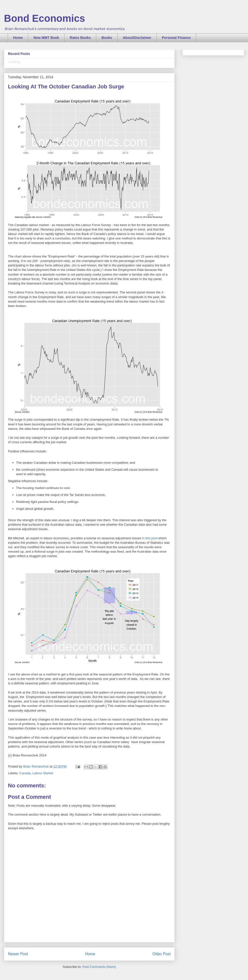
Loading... (15, 62)
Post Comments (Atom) (99, 967)
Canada (25, 773)
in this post (150, 538)
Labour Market (43, 773)
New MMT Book (46, 38)
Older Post (161, 954)
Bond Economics (45, 18)
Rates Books (80, 38)
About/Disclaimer (137, 38)
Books (107, 38)
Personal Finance (176, 38)
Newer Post (18, 954)
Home (18, 38)
